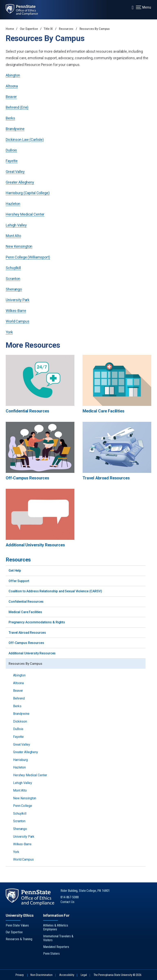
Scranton (13, 279)
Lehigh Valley (16, 225)
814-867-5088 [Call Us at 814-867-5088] (70, 897)
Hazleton (13, 204)
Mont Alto (13, 236)
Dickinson (20, 721)
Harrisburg (20, 760)
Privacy (20, 975)
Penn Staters (51, 954)
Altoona (12, 86)
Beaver (11, 97)
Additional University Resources (32, 653)
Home (10, 29)
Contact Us (67, 902)
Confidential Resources (26, 602)
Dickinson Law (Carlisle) (25, 140)
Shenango (14, 289)
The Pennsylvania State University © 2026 (118, 975)
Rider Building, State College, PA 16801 (85, 891)
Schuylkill (13, 268)
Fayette (12, 161)
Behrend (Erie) (17, 107)
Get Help (15, 571)
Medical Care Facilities (25, 612)
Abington (13, 75)
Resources (67, 29)
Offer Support (19, 581)
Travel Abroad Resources (27, 633)
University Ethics (20, 915)
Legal (84, 975)
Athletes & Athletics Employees (56, 927)
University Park (18, 300)
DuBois (11, 150)
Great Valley (15, 172)
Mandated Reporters (56, 947)
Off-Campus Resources (26, 643)
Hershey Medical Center (25, 214)
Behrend (19, 698)
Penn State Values (17, 925)
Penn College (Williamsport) (28, 257)
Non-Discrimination (41, 975)
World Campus (18, 321)
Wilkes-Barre (16, 311)
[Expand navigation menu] (133, 7)
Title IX (49, 29)
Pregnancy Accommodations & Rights (37, 622)
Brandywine (15, 129)
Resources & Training (19, 939)
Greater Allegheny (20, 182)
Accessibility (67, 975)
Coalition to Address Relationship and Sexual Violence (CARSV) (55, 591)
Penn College (23, 806)
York (9, 332)
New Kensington (19, 246)
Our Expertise (29, 29)
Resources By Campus (95, 29)
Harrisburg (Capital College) (28, 193)
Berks (10, 118)
